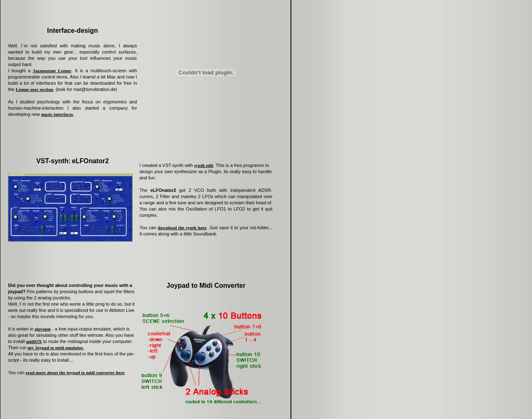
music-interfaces (57, 114)
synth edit (204, 165)
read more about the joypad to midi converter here (75, 372)
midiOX (34, 341)
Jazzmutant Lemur (52, 71)
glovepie (43, 329)
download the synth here (182, 228)
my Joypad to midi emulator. (55, 348)
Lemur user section (34, 89)
